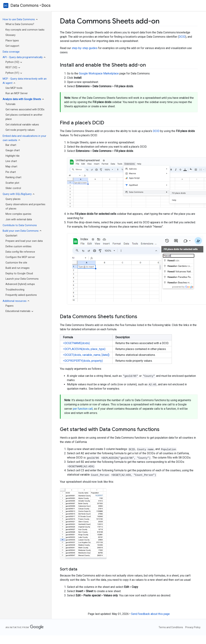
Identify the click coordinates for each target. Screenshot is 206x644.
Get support (12, 46)
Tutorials (10, 104)
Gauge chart (13, 150)
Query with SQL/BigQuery (17, 194)
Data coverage (11, 52)
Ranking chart (13, 177)
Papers (10, 306)
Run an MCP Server (17, 93)
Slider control (13, 188)
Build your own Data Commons (21, 231)
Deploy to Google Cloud (19, 274)
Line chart (11, 161)
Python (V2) (12, 62)
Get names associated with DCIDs (25, 110)
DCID (182, 37)
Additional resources (15, 301)
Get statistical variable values (22, 125)
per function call (83, 409)
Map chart (11, 167)
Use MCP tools (14, 88)
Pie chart (11, 172)
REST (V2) (11, 67)
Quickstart (11, 236)
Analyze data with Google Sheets (22, 99)
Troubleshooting (15, 290)
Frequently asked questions (21, 295)
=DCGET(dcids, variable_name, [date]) (86, 355)
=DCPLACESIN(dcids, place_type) (84, 349)
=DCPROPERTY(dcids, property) (83, 361)
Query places (13, 199)
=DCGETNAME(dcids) (76, 343)
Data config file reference (20, 252)
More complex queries (18, 214)
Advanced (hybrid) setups (20, 284)
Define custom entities (18, 246)
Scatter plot (12, 183)
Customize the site (16, 263)
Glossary (10, 35)
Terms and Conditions (171, 627)
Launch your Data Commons (22, 279)
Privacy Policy (193, 627)
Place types (12, 41)
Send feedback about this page (150, 614)
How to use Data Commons (19, 19)
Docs (46, 5)
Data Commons (25, 6)
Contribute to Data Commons (20, 225)
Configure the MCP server (20, 257)
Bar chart (11, 145)
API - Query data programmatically (23, 57)
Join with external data (19, 219)
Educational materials (18, 311)
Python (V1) (12, 73)
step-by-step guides (85, 48)
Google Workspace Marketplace (99, 73)
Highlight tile (13, 156)
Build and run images (18, 268)
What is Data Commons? (20, 24)
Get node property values (20, 130)
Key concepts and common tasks (25, 30)
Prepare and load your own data (24, 241)
